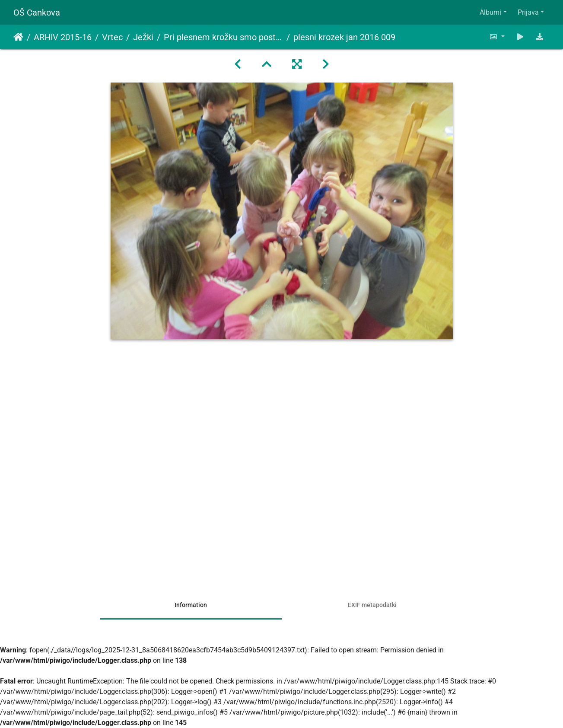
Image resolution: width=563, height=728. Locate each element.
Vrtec (112, 37)
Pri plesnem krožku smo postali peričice (223, 37)
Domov (18, 37)
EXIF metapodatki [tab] (372, 605)
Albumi (490, 12)
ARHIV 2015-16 (63, 37)
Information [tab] (191, 605)
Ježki (143, 37)
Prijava (528, 12)
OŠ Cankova (37, 13)
